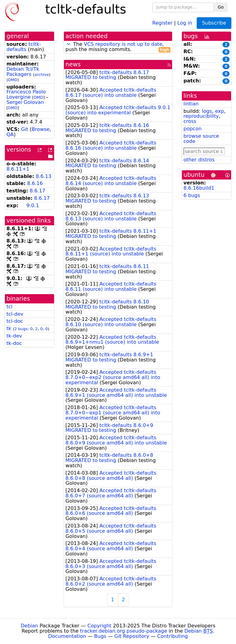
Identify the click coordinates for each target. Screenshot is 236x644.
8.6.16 (35, 183)
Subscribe (214, 23)
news (73, 64)
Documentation (67, 636)
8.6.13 (43, 176)
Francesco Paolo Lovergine (26, 94)
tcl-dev (15, 314)
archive (42, 75)
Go (221, 7)
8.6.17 (38, 191)
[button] (69, 44)
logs (207, 111)
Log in (185, 23)
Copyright (99, 626)
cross (190, 121)
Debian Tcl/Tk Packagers (23, 72)
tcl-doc (15, 321)
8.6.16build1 (199, 188)
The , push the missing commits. (118, 47)
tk (9, 328)
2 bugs (21, 329)
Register (163, 23)
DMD (13, 80)
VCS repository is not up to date (123, 44)
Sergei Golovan (25, 102)
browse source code (201, 139)
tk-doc (14, 343)
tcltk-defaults (24, 47)
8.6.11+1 (18, 169)
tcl (10, 307)
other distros (199, 160)
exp (220, 111)
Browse (41, 129)
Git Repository (132, 636)
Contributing (173, 636)
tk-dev (14, 336)
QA (10, 134)
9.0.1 (33, 205)
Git (24, 129)
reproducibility (201, 116)
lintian (191, 104)
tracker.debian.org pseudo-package (124, 631)
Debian (29, 626)
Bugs (100, 636)
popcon (193, 129)
